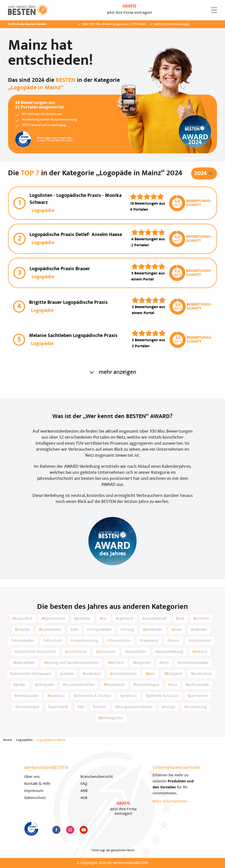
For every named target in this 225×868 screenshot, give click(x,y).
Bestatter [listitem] (201, 619)
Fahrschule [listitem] (53, 641)
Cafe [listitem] (74, 630)
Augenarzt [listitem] (125, 619)
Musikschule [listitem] (201, 674)
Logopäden (24, 740)
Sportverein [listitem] (198, 696)
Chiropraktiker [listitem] (99, 630)
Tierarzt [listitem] (100, 707)
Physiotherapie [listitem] (147, 685)
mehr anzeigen (112, 372)
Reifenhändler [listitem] (27, 696)
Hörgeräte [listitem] (142, 663)
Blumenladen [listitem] (50, 630)
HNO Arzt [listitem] (116, 663)
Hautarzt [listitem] (200, 652)
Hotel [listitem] (164, 663)
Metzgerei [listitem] (173, 674)
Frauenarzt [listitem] (149, 641)
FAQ (84, 784)
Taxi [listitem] (81, 707)
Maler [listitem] (151, 674)
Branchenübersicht (97, 777)
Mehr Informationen (170, 801)
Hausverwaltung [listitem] (170, 652)
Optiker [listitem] (20, 685)
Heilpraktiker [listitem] (24, 663)
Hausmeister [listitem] (136, 652)
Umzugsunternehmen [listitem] (134, 707)
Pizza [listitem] (173, 685)
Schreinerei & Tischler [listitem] (93, 696)
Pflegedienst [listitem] (114, 685)
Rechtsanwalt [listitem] (197, 685)
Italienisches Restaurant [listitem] (31, 674)
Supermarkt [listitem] (58, 707)
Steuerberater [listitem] (27, 707)
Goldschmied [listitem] (200, 641)
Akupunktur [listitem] (23, 619)
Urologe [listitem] (168, 707)
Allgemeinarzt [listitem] (53, 619)
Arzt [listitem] (103, 619)
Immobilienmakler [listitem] (193, 663)
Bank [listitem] (180, 619)
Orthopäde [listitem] (44, 685)
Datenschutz (35, 798)
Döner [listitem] (177, 630)
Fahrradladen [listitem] (23, 641)
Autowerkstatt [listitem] (155, 619)
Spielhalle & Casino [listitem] (162, 696)
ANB (84, 791)
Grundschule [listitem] (76, 652)
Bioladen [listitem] (23, 630)
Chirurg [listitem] (127, 630)
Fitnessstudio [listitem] (119, 641)
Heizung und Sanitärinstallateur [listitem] (72, 663)
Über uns (32, 777)
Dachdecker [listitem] (153, 630)
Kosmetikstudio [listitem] (123, 674)
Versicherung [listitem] (196, 707)
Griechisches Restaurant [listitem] (35, 652)
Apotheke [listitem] (83, 619)
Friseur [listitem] (174, 641)
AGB (84, 798)
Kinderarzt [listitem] (92, 674)
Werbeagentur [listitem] (111, 718)
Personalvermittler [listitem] (79, 685)
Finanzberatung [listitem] (85, 641)
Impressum (34, 791)
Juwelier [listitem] (67, 674)
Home (8, 740)
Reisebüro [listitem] (56, 696)
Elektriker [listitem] (199, 630)
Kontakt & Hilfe (37, 784)
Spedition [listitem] (129, 696)
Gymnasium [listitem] (106, 652)
